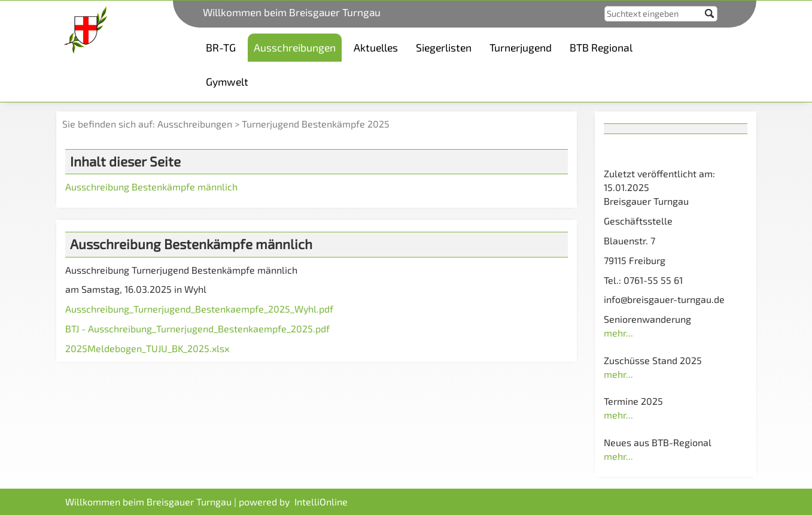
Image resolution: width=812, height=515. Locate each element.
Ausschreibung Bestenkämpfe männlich (151, 187)
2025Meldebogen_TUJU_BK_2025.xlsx (147, 348)
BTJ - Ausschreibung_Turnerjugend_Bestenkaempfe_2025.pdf (197, 328)
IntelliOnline (321, 502)
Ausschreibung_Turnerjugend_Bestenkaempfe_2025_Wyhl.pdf (199, 309)
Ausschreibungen (195, 124)
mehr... (618, 333)
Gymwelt (227, 81)
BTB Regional (601, 47)
